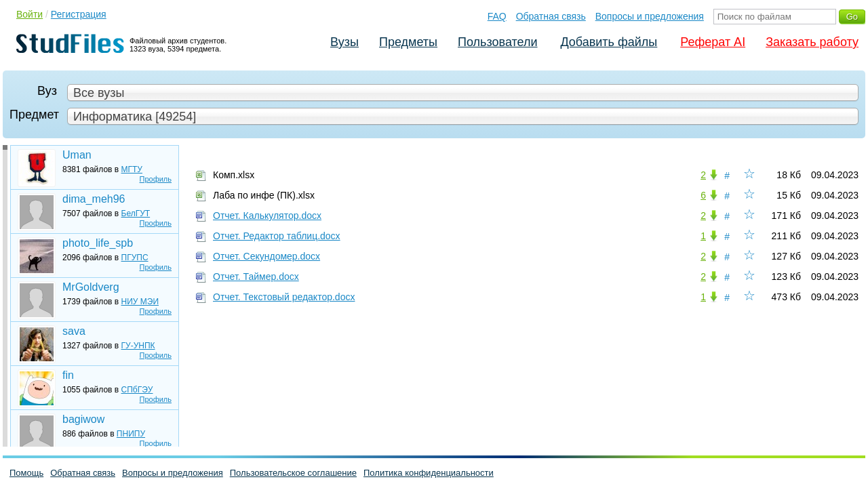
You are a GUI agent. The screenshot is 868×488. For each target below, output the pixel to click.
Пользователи (497, 42)
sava (74, 331)
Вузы (344, 42)
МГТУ (132, 169)
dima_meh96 (94, 199)
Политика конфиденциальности (429, 473)
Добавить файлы (609, 42)
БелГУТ (136, 213)
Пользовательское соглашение (293, 473)
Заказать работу (812, 42)
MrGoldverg (91, 287)
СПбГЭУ (137, 390)
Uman (77, 155)
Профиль (156, 179)
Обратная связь (551, 16)
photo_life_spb (98, 243)
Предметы (408, 42)
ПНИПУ (131, 434)
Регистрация (79, 14)
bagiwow (83, 419)
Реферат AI (713, 42)
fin (68, 375)
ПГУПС (135, 258)
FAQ (497, 16)
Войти (29, 14)
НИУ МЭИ (140, 302)
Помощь (26, 473)
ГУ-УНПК (138, 346)
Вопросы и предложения (650, 16)
